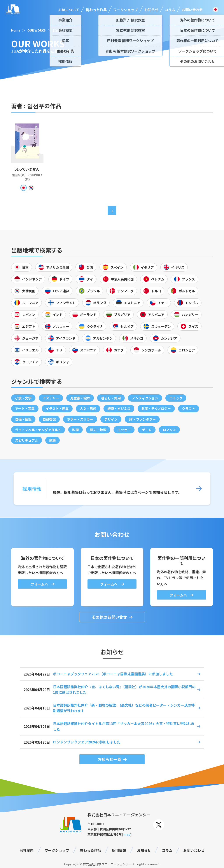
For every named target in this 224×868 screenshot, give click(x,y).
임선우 (57, 30)
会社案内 (27, 850)
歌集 (52, 440)
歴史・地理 (98, 430)
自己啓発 (49, 419)
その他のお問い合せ (109, 617)
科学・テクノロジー (156, 408)
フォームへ (40, 584)
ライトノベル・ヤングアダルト (38, 430)
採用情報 (119, 850)
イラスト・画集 (57, 408)
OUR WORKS (37, 30)
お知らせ (151, 10)
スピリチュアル (27, 440)
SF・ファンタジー (142, 419)
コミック (176, 398)
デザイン (111, 419)
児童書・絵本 (80, 398)
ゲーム (147, 430)
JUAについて (69, 10)
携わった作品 (96, 10)
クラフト (189, 408)
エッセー (124, 430)
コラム (170, 10)
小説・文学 (23, 398)
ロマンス (169, 430)
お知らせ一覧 (109, 759)
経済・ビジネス (119, 408)
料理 (75, 430)
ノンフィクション (145, 398)
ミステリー (51, 398)
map (127, 834)
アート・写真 (25, 408)
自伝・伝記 (23, 419)
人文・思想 (88, 408)
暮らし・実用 (111, 398)
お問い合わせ (192, 10)
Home (16, 30)
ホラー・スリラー (80, 419)
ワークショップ (126, 10)
